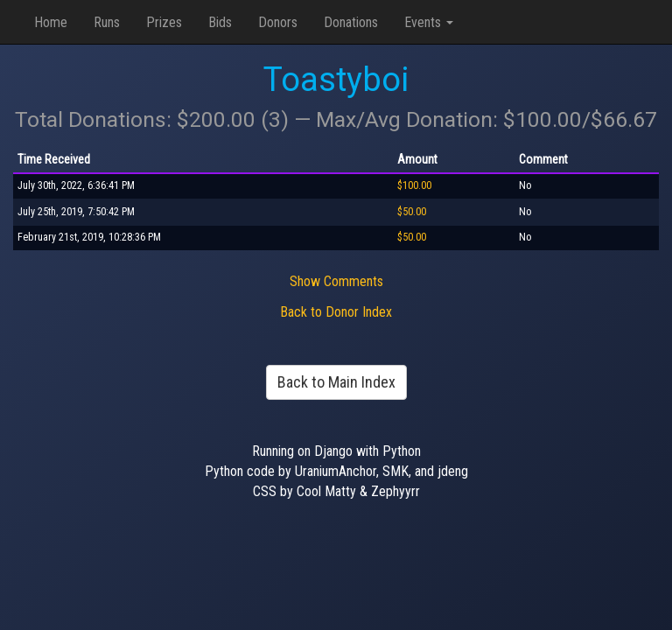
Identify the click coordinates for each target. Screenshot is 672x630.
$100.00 (414, 185)
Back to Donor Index (336, 312)
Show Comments (336, 281)
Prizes (164, 22)
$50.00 (412, 212)
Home (51, 22)
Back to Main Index (336, 382)
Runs (107, 22)
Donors (278, 22)
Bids (220, 22)
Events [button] (429, 22)
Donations (351, 22)
